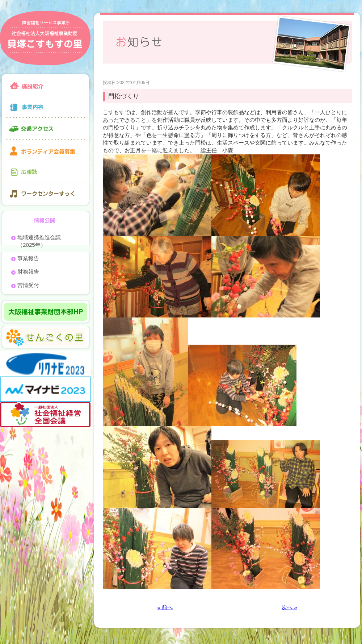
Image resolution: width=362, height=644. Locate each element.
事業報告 (28, 258)
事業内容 (45, 107)
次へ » (289, 607)
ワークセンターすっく (45, 195)
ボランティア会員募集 (45, 150)
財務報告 (28, 272)
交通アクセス (45, 129)
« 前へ (165, 607)
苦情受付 (28, 285)
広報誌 (45, 172)
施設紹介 (45, 84)
